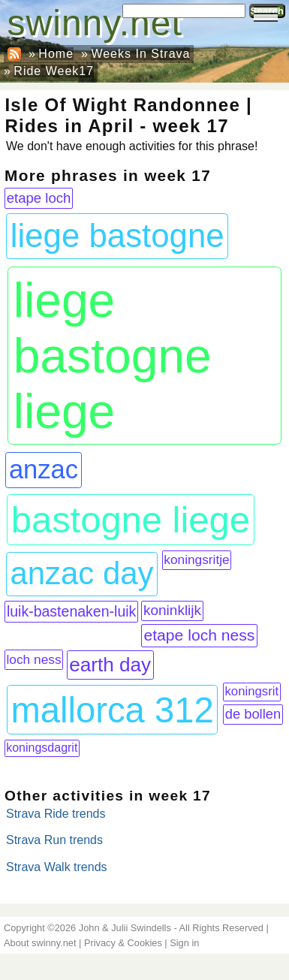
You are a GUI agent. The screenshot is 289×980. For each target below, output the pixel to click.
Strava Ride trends (56, 814)
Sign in (184, 943)
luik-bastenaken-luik (71, 611)
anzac (44, 469)
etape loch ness (199, 635)
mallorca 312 (112, 710)
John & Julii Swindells (125, 928)
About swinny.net (40, 943)
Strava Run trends (54, 840)
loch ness (33, 659)
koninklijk (172, 610)
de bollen (253, 714)
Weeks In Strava (140, 54)
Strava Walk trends (57, 867)
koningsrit (251, 691)
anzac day (81, 573)
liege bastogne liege (113, 356)
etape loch (39, 198)
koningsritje (196, 559)
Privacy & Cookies (123, 943)
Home (56, 54)
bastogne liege (131, 520)
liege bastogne (117, 235)
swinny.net (95, 23)
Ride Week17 (54, 71)
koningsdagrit (42, 748)
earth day (110, 665)
